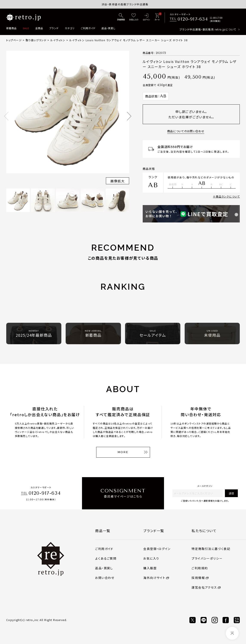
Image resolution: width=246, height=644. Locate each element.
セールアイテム (153, 334)
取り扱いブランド (36, 40)
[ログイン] (146, 17)
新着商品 (12, 28)
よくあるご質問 (106, 558)
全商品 (39, 28)
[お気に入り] (134, 17)
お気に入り (151, 558)
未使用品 (212, 334)
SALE (26, 28)
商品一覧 (103, 531)
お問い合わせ (105, 578)
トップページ (14, 40)
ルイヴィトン (58, 40)
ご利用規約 (200, 568)
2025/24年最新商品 (34, 334)
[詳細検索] (121, 17)
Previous (6, 116)
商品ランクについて (228, 196)
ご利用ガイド (88, 28)
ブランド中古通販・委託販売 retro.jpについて (208, 29)
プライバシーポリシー (207, 558)
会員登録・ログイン (157, 549)
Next (129, 116)
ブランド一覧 (154, 531)
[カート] (157, 17)
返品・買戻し (108, 28)
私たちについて (204, 531)
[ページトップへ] (232, 633)
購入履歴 (150, 568)
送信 (231, 493)
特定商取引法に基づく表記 (211, 549)
